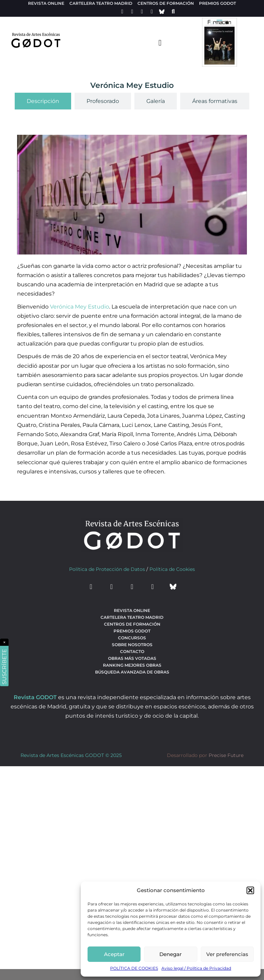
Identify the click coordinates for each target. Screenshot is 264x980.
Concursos (132, 638)
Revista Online (46, 3)
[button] (250, 890)
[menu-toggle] (160, 42)
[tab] (43, 101)
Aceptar (114, 954)
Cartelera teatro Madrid (101, 3)
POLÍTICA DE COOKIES (134, 968)
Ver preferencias (227, 954)
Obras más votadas (132, 658)
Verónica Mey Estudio (80, 307)
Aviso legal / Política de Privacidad (196, 968)
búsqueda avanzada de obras (132, 672)
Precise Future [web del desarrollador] (226, 755)
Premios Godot (217, 3)
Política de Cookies (172, 569)
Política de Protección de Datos (107, 569)
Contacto (132, 651)
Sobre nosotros (132, 645)
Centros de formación (166, 3)
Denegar (170, 954)
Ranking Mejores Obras (132, 665)
